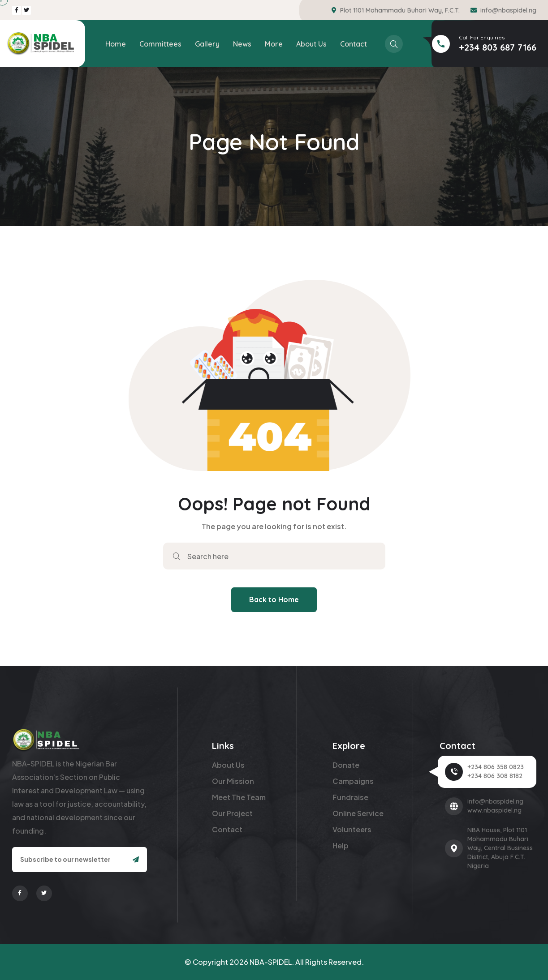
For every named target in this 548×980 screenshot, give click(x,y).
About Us (311, 44)
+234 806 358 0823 (496, 767)
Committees (160, 44)
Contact (354, 44)
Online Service (358, 813)
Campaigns (353, 781)
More (274, 44)
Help (341, 845)
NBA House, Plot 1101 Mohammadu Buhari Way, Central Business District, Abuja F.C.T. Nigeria (500, 848)
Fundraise (350, 797)
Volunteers (352, 829)
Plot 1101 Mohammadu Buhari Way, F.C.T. (400, 10)
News (242, 44)
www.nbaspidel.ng (494, 810)
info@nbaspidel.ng (508, 10)
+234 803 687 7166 (498, 47)
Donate (346, 765)
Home (116, 44)
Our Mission (233, 781)
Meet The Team (239, 797)
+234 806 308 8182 (495, 776)
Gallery (207, 44)
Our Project (232, 813)
